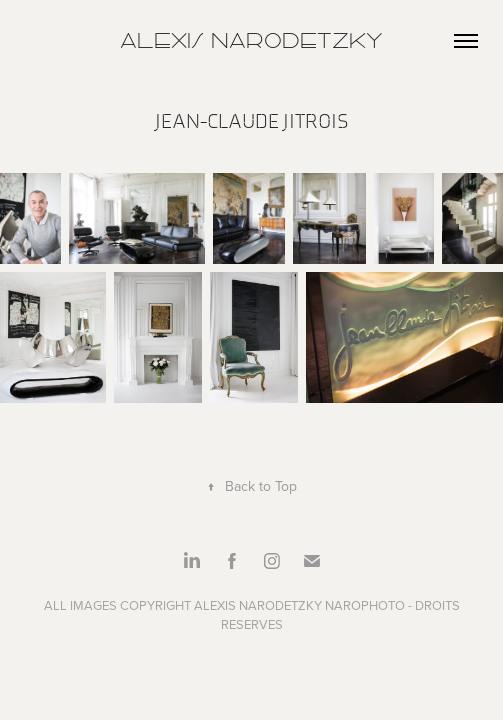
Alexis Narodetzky (251, 41)
